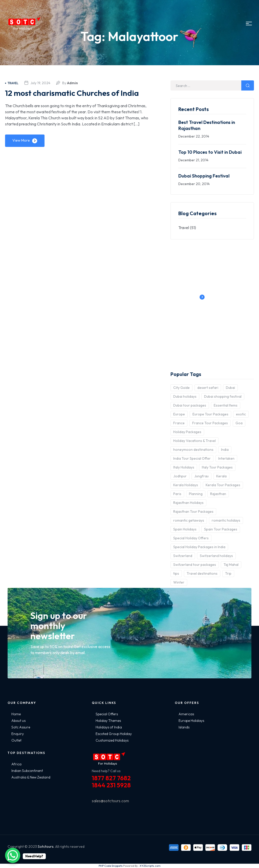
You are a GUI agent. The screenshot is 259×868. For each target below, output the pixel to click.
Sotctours (46, 847)
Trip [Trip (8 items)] (228, 573)
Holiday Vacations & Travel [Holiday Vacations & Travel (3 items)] (195, 441)
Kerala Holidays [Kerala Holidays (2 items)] (186, 485)
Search (248, 85)
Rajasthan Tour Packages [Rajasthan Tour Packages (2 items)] (193, 511)
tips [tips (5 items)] (176, 573)
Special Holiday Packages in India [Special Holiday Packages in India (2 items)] (199, 547)
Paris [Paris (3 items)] (177, 494)
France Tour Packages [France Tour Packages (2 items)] (210, 423)
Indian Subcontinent (27, 771)
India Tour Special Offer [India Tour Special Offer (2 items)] (192, 458)
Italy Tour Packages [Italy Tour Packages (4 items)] (217, 467)
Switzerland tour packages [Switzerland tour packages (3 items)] (195, 565)
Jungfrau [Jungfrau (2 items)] (201, 476)
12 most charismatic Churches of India (73, 98)
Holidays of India (109, 727)
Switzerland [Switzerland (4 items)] (183, 556)
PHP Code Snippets (111, 866)
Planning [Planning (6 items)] (196, 494)
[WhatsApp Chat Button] (13, 855)
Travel (12, 83)
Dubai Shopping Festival (204, 176)
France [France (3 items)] (179, 423)
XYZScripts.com (150, 866)
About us (18, 721)
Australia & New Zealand (31, 777)
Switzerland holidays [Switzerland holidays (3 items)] (216, 556)
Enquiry (18, 734)
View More (21, 151)
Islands (184, 727)
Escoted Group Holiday (114, 734)
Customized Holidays (112, 740)
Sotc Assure (21, 727)
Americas (186, 714)
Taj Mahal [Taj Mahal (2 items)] (231, 565)
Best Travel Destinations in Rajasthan (207, 125)
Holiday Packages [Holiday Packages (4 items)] (187, 432)
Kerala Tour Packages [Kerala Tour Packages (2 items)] (223, 485)
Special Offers (107, 714)
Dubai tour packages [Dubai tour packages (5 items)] (190, 405)
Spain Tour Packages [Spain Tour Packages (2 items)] (221, 529)
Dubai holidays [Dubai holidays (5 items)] (185, 396)
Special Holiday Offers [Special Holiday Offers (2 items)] (191, 538)
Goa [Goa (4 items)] (239, 423)
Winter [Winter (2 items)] (179, 582)
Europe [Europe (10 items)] (179, 414)
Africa (16, 764)
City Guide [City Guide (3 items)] (181, 388)
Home (16, 714)
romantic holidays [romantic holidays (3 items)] (226, 520)
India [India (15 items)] (225, 450)
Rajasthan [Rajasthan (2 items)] (218, 494)
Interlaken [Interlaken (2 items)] (226, 458)
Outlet (16, 740)
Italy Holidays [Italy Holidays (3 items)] (184, 467)
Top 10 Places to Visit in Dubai (210, 152)
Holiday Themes (108, 721)
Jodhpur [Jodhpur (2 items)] (180, 476)
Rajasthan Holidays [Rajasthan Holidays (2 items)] (188, 503)
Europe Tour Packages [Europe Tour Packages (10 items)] (210, 414)
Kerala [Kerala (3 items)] (221, 476)
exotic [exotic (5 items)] (241, 414)
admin (72, 83)
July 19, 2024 (40, 83)
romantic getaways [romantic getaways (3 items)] (189, 520)
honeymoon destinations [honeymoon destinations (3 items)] (193, 450)
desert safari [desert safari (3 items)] (208, 388)
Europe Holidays (191, 721)
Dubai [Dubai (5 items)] (230, 388)
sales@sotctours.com (110, 801)
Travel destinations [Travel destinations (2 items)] (202, 573)
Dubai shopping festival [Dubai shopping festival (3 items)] (223, 396)
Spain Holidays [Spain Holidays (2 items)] (185, 529)
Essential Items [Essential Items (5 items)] (226, 405)
